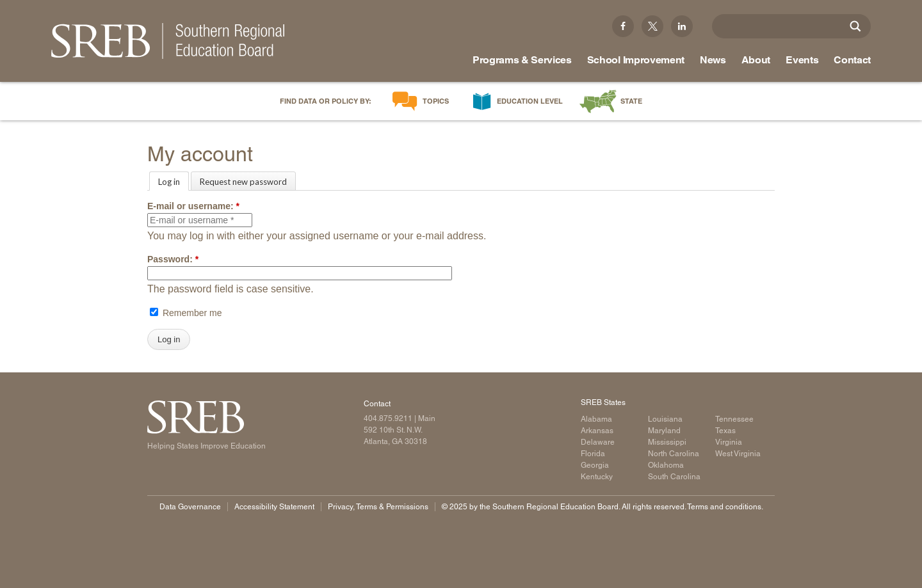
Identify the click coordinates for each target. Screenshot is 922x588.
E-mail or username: (193, 206)
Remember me (186, 313)
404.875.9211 (388, 418)
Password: (173, 259)
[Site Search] (855, 26)
